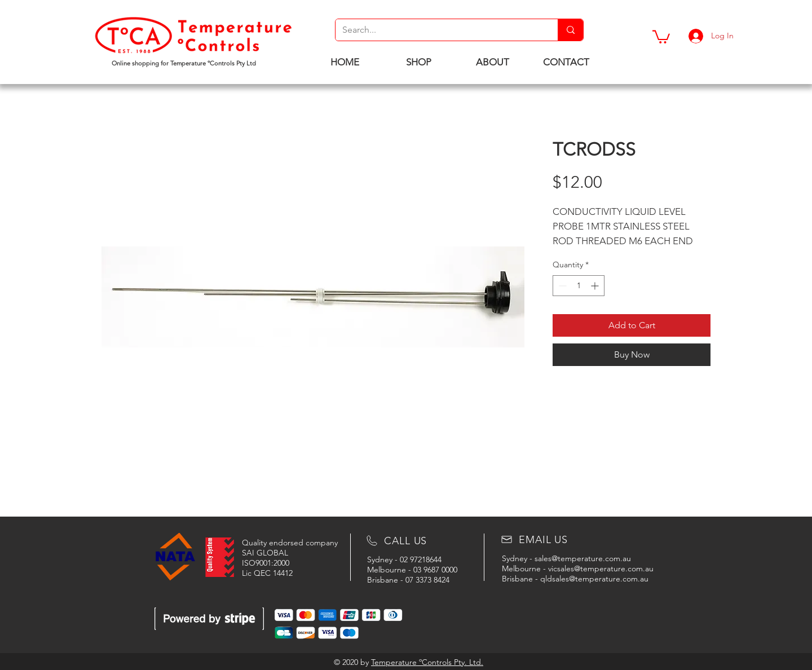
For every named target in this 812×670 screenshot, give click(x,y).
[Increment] (596, 286)
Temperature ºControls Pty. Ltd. (427, 662)
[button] (661, 36)
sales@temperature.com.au (583, 558)
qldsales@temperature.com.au (594, 579)
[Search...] (438, 30)
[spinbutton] (579, 286)
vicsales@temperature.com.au (601, 568)
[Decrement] (561, 286)
